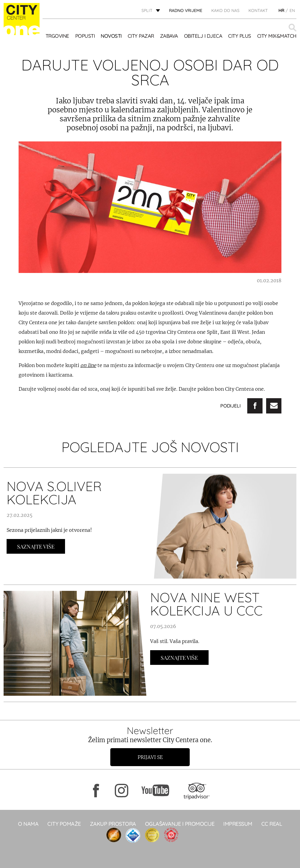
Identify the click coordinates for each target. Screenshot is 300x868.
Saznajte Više (36, 547)
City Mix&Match (277, 36)
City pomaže (64, 824)
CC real (272, 824)
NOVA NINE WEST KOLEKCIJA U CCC (206, 604)
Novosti (111, 36)
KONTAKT (258, 10)
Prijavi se (150, 757)
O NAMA (28, 824)
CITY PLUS (240, 36)
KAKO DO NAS (225, 10)
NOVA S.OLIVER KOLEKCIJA (54, 493)
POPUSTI (85, 36)
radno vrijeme (186, 10)
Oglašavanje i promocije (180, 824)
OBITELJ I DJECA (203, 36)
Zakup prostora (113, 824)
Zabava (169, 36)
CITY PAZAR (141, 36)
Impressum (238, 824)
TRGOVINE (57, 36)
